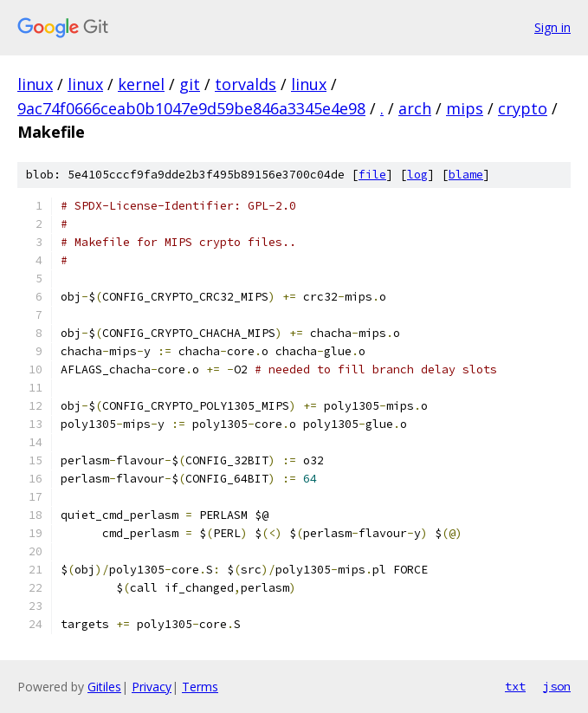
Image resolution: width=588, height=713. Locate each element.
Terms (200, 687)
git (190, 84)
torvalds (246, 84)
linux (35, 84)
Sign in (552, 27)
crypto (523, 108)
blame (466, 175)
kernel (141, 84)
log (417, 175)
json (557, 686)
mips (465, 108)
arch (415, 108)
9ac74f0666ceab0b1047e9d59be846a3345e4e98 (191, 108)
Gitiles (104, 687)
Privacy (152, 687)
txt (515, 686)
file (372, 175)
